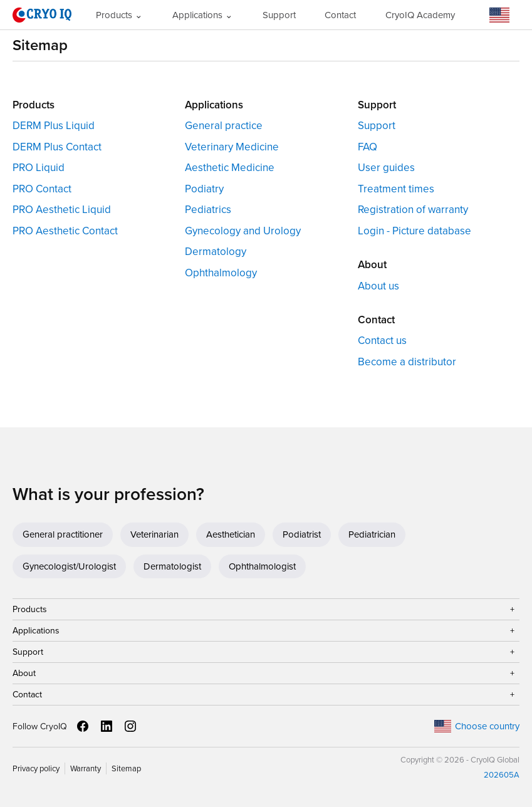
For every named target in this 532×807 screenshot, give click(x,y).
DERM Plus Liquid (54, 126)
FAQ (368, 147)
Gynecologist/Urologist (69, 566)
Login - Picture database (415, 231)
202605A (502, 775)
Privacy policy (36, 768)
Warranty (86, 768)
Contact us (382, 341)
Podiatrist (302, 534)
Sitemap (126, 768)
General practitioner (63, 534)
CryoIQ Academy (420, 15)
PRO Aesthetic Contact (65, 231)
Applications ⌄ (203, 15)
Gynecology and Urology (243, 231)
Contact (340, 15)
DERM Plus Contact (57, 147)
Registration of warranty (413, 210)
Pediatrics (208, 210)
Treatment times (396, 189)
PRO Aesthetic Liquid (62, 210)
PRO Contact (42, 189)
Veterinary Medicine (232, 147)
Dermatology (216, 252)
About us (378, 286)
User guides (386, 168)
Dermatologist (172, 566)
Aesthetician (231, 534)
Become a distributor (407, 362)
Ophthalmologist (262, 566)
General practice (224, 126)
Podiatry (204, 189)
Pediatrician (372, 534)
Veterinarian (154, 534)
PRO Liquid (39, 168)
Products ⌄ (119, 15)
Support (279, 15)
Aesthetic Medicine (230, 168)
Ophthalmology (221, 273)
